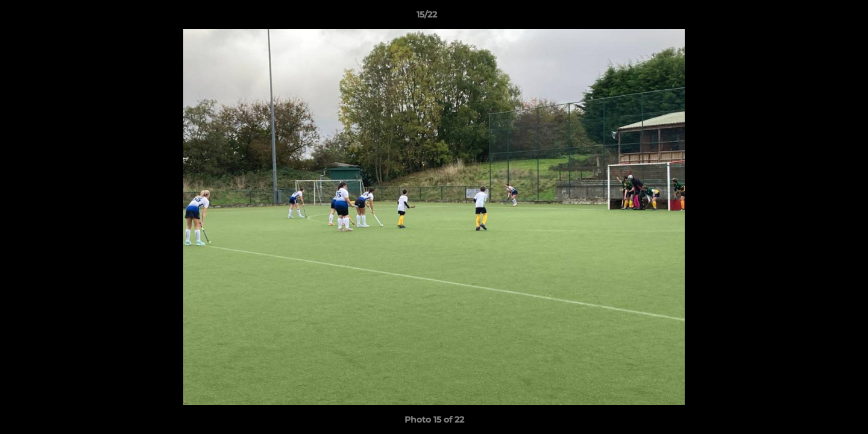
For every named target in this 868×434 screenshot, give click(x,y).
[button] (817, 17)
